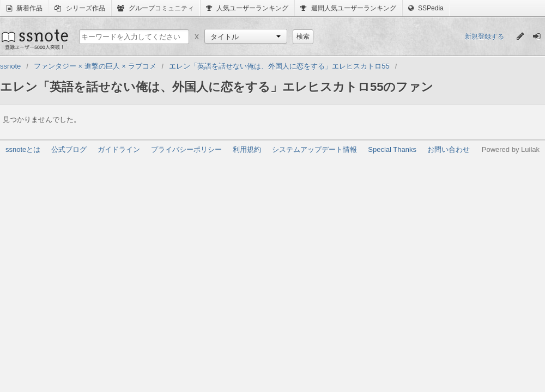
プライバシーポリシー (186, 149)
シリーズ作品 (80, 8)
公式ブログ (69, 149)
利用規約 (247, 149)
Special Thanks (392, 149)
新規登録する (485, 36)
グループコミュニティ (156, 8)
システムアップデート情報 (314, 149)
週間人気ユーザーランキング (348, 8)
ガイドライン (119, 149)
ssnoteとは (23, 149)
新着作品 (25, 8)
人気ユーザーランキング (247, 8)
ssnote (34, 39)
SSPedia (426, 8)
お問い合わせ (449, 149)
